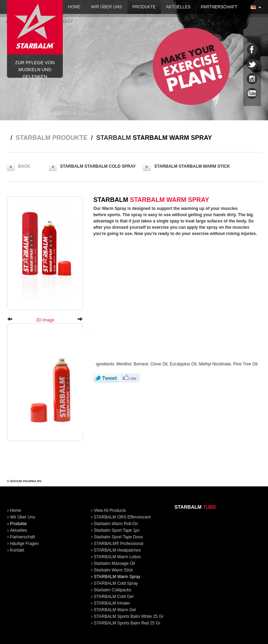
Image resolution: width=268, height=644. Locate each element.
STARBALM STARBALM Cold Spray (92, 167)
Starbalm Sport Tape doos (118, 537)
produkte (144, 7)
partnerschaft (219, 7)
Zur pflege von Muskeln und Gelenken (35, 30)
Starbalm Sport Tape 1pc (117, 530)
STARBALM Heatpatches (117, 550)
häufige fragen (25, 544)
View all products (110, 510)
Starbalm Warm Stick (113, 570)
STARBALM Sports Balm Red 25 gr (127, 623)
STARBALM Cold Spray (116, 583)
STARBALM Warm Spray (117, 577)
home (74, 7)
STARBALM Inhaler (112, 603)
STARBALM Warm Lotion (117, 557)
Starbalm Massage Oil (114, 563)
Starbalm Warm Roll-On (116, 524)
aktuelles (178, 7)
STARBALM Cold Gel (114, 597)
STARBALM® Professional (119, 544)
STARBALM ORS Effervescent (122, 517)
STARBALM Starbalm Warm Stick (187, 167)
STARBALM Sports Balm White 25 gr (129, 616)
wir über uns (107, 7)
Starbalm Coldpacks (113, 590)
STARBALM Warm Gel (115, 610)
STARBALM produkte (52, 138)
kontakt (17, 550)
